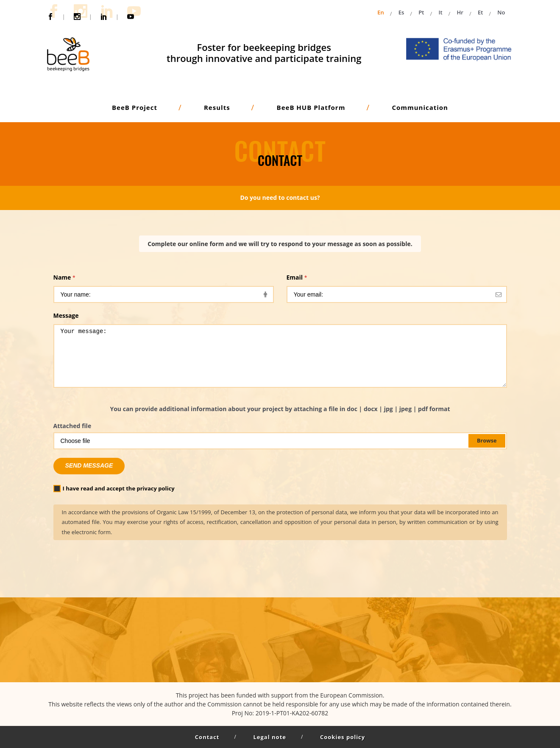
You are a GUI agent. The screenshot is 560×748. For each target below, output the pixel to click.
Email (297, 277)
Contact (207, 737)
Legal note (270, 737)
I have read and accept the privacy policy (114, 488)
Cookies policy (343, 737)
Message (66, 315)
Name (64, 277)
